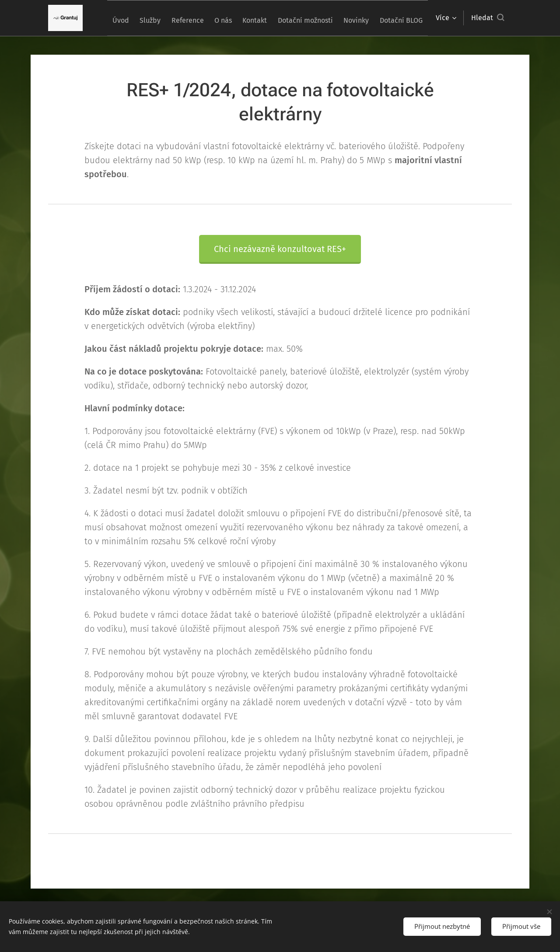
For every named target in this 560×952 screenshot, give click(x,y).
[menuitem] (141, 18)
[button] (488, 18)
